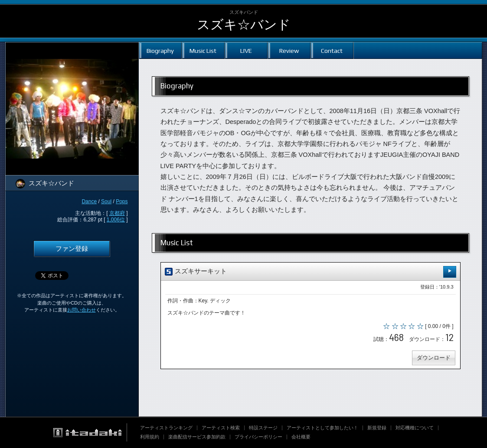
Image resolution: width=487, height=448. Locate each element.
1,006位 (116, 220)
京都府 (117, 213)
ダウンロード (434, 358)
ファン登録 (72, 249)
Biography (160, 50)
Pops (122, 201)
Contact (332, 50)
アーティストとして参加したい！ (322, 428)
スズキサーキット (311, 272)
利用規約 (150, 437)
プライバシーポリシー (258, 437)
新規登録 (377, 428)
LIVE (246, 50)
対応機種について (415, 428)
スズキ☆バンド (244, 24)
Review (289, 50)
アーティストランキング (166, 428)
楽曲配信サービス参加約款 (197, 437)
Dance (89, 201)
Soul (106, 201)
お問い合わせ (82, 310)
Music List (203, 50)
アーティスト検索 (221, 428)
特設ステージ (263, 428)
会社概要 (301, 437)
